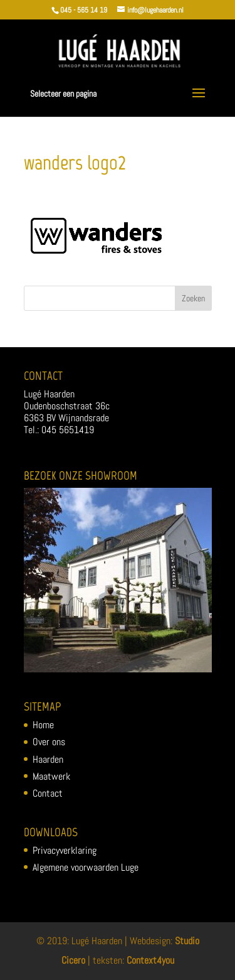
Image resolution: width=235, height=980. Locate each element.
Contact (48, 793)
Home (43, 725)
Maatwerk (51, 776)
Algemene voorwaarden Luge (86, 867)
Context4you (150, 960)
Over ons (49, 742)
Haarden (48, 759)
